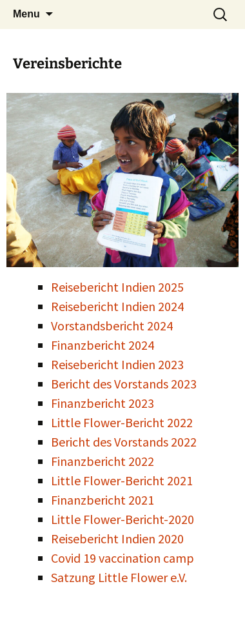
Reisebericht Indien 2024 (117, 306)
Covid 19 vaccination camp (122, 558)
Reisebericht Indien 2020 (117, 538)
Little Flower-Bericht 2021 (122, 480)
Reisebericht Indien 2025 (117, 287)
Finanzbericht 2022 (103, 461)
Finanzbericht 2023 (103, 403)
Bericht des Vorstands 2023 (124, 384)
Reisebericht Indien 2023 (117, 364)
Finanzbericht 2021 (103, 500)
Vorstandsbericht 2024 (112, 326)
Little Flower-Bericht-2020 (122, 519)
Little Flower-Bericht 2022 (122, 422)
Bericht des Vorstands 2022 (124, 442)
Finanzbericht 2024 (103, 345)
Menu (26, 14)
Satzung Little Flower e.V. (119, 577)
